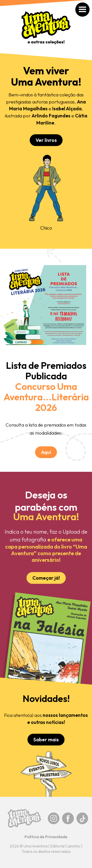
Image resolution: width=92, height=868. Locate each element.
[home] (46, 30)
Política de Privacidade (46, 837)
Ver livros (46, 140)
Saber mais (46, 739)
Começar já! (46, 578)
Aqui (46, 452)
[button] (88, 4)
